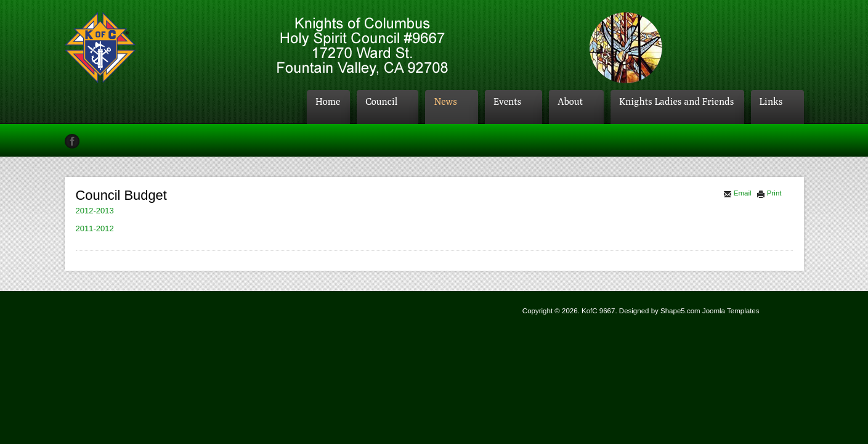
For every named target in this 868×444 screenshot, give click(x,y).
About (570, 101)
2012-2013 (95, 211)
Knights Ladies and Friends (676, 101)
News (445, 101)
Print (769, 193)
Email (737, 193)
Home (328, 101)
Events (507, 101)
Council (381, 101)
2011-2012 (95, 228)
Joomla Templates (731, 311)
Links (771, 101)
